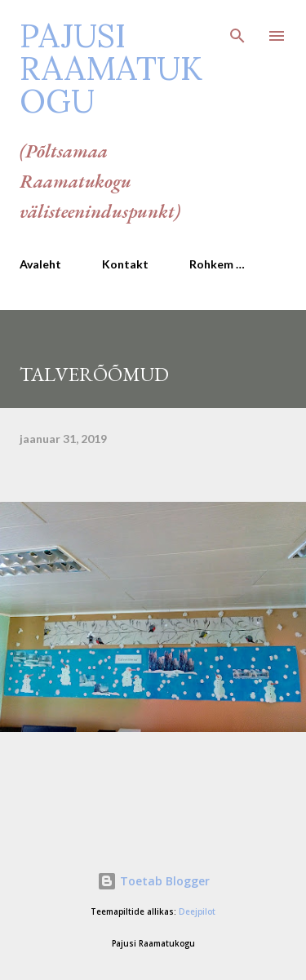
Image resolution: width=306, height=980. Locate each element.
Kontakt (125, 264)
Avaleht (40, 264)
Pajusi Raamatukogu (111, 68)
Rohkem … (217, 264)
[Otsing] (237, 29)
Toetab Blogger (153, 881)
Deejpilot (197, 912)
